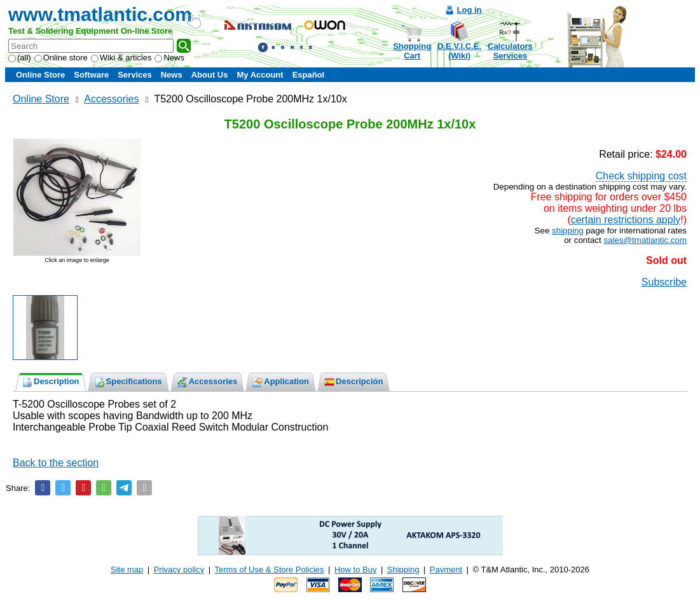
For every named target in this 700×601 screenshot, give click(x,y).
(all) (20, 58)
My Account (260, 75)
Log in (470, 10)
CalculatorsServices (510, 51)
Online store (61, 58)
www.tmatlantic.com (100, 14)
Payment (446, 570)
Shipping (403, 570)
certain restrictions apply (626, 220)
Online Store (40, 75)
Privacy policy (179, 570)
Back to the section (56, 463)
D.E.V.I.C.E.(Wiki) (459, 51)
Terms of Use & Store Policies (270, 570)
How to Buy (355, 570)
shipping (568, 231)
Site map (127, 570)
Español (309, 75)
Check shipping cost (641, 176)
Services (135, 75)
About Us (210, 75)
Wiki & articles (121, 58)
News (169, 58)
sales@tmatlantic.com (645, 240)
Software (91, 75)
